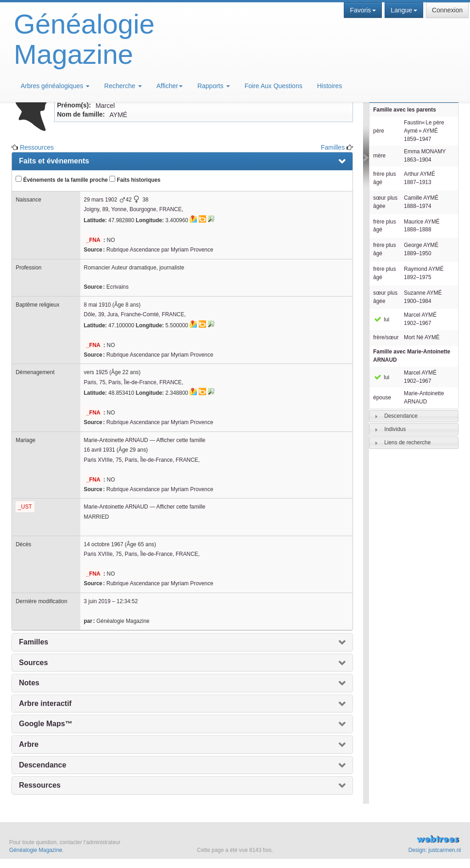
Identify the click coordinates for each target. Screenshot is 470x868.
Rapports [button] (214, 86)
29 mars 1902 (101, 200)
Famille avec (412, 356)
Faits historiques (135, 179)
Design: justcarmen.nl (435, 850)
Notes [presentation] (29, 683)
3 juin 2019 (97, 601)
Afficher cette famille (181, 440)
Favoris (363, 10)
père (379, 131)
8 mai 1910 (98, 305)
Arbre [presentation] (29, 744)
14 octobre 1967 (104, 544)
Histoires (330, 86)
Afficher (170, 86)
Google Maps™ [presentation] (45, 724)
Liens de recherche (407, 442)
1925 (101, 372)
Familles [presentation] (34, 642)
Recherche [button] (123, 86)
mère (379, 156)
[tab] (414, 416)
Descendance (401, 416)
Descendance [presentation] (42, 765)
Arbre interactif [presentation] (45, 703)
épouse (382, 398)
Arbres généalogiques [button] (55, 86)
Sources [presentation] (33, 663)
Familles (333, 147)
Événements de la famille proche (62, 179)
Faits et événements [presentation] (54, 161)
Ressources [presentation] (40, 785)
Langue (404, 10)
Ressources (37, 147)
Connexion (447, 10)
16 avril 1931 (100, 450)
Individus (395, 429)
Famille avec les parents (405, 110)
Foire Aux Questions (274, 86)
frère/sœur (386, 337)
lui (381, 319)
